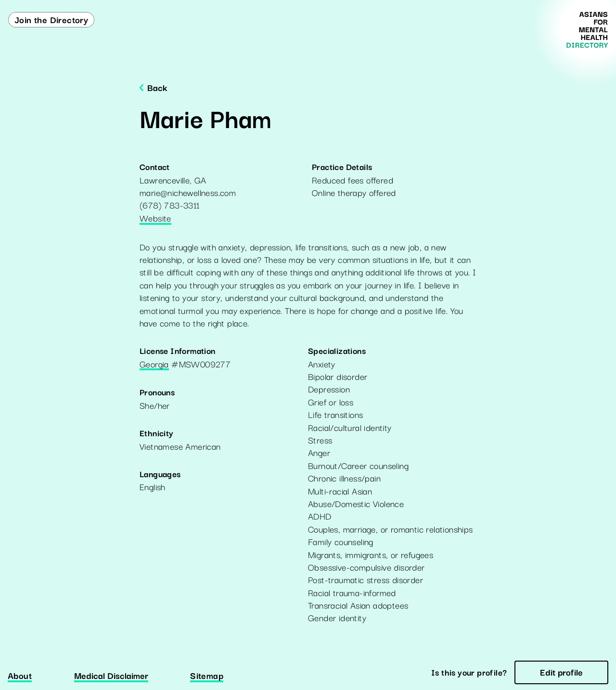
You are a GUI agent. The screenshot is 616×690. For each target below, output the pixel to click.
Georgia (154, 365)
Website (155, 219)
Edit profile (561, 672)
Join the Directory (51, 19)
